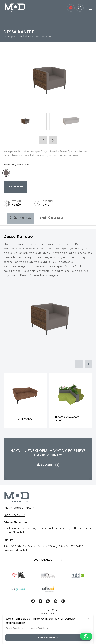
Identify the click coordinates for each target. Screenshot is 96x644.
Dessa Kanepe (42, 37)
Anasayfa (9, 37)
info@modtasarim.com (19, 508)
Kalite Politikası (39, 628)
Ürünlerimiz (24, 37)
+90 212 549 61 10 (14, 516)
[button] (86, 636)
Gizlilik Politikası (14, 628)
